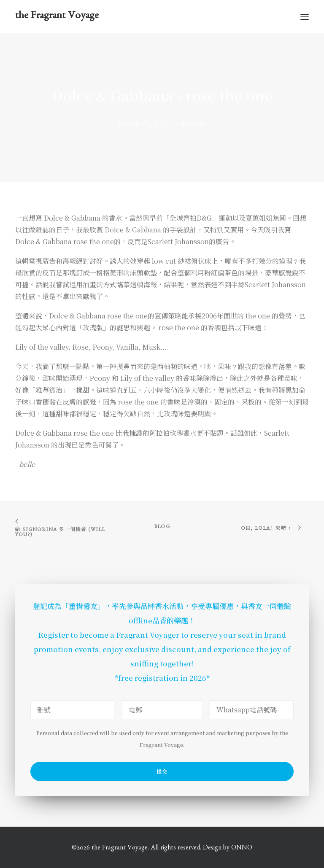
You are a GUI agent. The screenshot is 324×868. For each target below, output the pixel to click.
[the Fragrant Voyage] (57, 17)
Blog (162, 527)
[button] (305, 17)
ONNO (242, 849)
